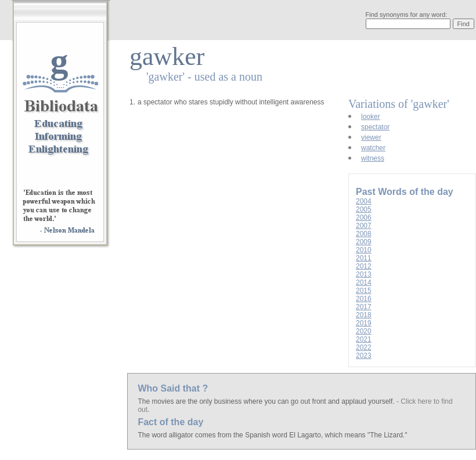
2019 (364, 323)
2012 (364, 266)
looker (371, 117)
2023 (364, 356)
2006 (364, 218)
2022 (364, 347)
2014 (364, 282)
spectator (375, 127)
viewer (371, 137)
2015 (364, 291)
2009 (364, 242)
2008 (364, 234)
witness (373, 158)
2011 (364, 258)
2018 (364, 315)
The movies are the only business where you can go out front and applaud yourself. (267, 401)
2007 (364, 226)
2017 (364, 307)
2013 (364, 274)
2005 (364, 209)
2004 (364, 201)
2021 (364, 339)
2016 (364, 299)
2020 (364, 331)
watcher (373, 148)
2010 (364, 250)
